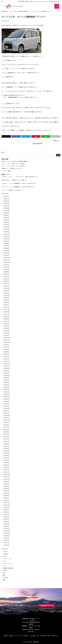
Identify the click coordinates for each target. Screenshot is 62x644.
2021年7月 (6, 321)
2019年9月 (6, 371)
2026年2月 (6, 201)
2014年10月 (6, 479)
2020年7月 (6, 347)
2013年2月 (6, 526)
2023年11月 (6, 260)
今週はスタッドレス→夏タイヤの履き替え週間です (15, 161)
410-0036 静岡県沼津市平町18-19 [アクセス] (52, 1)
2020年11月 (6, 340)
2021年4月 (6, 328)
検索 (3, 152)
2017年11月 (6, 418)
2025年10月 (6, 210)
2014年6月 (6, 488)
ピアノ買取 (21, 180)
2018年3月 (6, 408)
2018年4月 (6, 406)
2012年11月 (6, 533)
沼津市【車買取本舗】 (34, 642)
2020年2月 (6, 359)
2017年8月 (6, 425)
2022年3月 (6, 302)
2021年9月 (6, 316)
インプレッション (8, 559)
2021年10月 (6, 314)
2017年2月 (6, 439)
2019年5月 (6, 380)
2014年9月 (6, 481)
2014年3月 (6, 496)
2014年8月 (6, 484)
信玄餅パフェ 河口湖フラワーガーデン (12, 168)
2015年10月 (6, 453)
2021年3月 (6, 331)
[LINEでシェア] (46, 136)
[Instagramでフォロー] (2, 1)
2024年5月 (6, 251)
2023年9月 (6, 265)
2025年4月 (6, 225)
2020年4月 (6, 354)
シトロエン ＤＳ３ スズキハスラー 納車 (15, 177)
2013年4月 (6, 521)
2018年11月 (6, 394)
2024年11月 (6, 236)
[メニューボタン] (4, 6)
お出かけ (5, 552)
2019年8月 (6, 373)
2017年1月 (6, 441)
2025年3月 (6, 227)
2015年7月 (6, 460)
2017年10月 (6, 420)
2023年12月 (6, 258)
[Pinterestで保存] (36, 136)
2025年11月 (6, 208)
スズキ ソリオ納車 (7, 190)
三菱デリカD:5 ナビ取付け (9, 180)
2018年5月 (6, 404)
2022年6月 (6, 298)
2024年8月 (6, 243)
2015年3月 (6, 467)
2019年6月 (6, 378)
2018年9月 (6, 399)
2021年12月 (6, 309)
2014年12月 (6, 474)
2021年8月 (6, 319)
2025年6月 (6, 220)
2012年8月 (6, 540)
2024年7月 (6, 246)
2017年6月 (6, 430)
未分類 (5, 570)
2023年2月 (6, 281)
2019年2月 (6, 387)
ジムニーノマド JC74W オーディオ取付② (13, 164)
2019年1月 (6, 390)
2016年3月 (6, 451)
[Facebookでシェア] (16, 136)
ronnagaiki (30, 183)
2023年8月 (6, 267)
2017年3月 (6, 437)
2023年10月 (6, 262)
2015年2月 (6, 470)
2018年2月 (6, 411)
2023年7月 (6, 269)
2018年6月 (6, 401)
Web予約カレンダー (46, 605)
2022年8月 (6, 293)
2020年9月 (6, 345)
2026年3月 (6, 199)
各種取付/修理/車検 (8, 568)
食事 (4, 580)
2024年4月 (6, 253)
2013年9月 (6, 510)
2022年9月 (6, 291)
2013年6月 (6, 517)
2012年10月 (6, 536)
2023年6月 (6, 272)
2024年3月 (6, 255)
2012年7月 (6, 543)
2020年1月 (6, 361)
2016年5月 (6, 446)
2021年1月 (6, 335)
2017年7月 (6, 427)
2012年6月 (6, 545)
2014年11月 (6, 477)
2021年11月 (6, 312)
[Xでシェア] (6, 136)
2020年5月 (6, 352)
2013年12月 (6, 503)
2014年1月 (6, 500)
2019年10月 (6, 368)
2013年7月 (6, 514)
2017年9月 (6, 423)
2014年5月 (6, 491)
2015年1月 (6, 472)
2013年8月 (6, 512)
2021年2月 (6, 333)
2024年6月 (6, 248)
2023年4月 (6, 276)
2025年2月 (6, 229)
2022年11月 (6, 286)
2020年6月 (6, 350)
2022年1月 (6, 307)
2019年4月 (6, 382)
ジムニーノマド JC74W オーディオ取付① (13, 166)
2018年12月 (6, 392)
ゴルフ (5, 561)
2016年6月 (6, 444)
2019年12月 (6, 364)
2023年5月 (6, 274)
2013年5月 (6, 519)
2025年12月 (6, 206)
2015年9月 (6, 455)
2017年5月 (6, 432)
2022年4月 (6, 300)
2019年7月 (6, 375)
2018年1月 (6, 413)
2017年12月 (6, 415)
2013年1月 (6, 529)
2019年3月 (6, 385)
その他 (5, 556)
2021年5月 (6, 326)
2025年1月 (6, 232)
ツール (5, 566)
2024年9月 (6, 241)
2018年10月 (6, 397)
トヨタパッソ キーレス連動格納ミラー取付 (13, 183)
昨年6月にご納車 (11, 25)
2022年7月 (6, 295)
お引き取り (6, 554)
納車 (4, 575)
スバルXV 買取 (6, 171)
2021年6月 (6, 324)
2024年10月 (6, 239)
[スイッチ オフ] (57, 6)
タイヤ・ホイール (8, 563)
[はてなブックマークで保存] (26, 136)
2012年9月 (6, 538)
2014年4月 (6, 493)
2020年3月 (6, 357)
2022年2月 (6, 305)
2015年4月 (6, 465)
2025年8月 (6, 215)
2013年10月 (6, 507)
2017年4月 (6, 434)
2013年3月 (6, 524)
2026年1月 (6, 203)
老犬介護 (5, 577)
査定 (4, 573)
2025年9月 (6, 213)
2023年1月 (6, 283)
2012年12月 (6, 531)
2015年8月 (6, 458)
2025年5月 (6, 222)
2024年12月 (6, 234)
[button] (56, 136)
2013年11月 (6, 505)
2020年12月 (6, 338)
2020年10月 (6, 342)
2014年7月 (6, 486)
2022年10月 (6, 288)
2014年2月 (6, 498)
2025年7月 (6, 218)
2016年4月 (6, 448)
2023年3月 (6, 279)
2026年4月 (6, 196)
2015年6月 (6, 463)
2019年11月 (6, 366)
